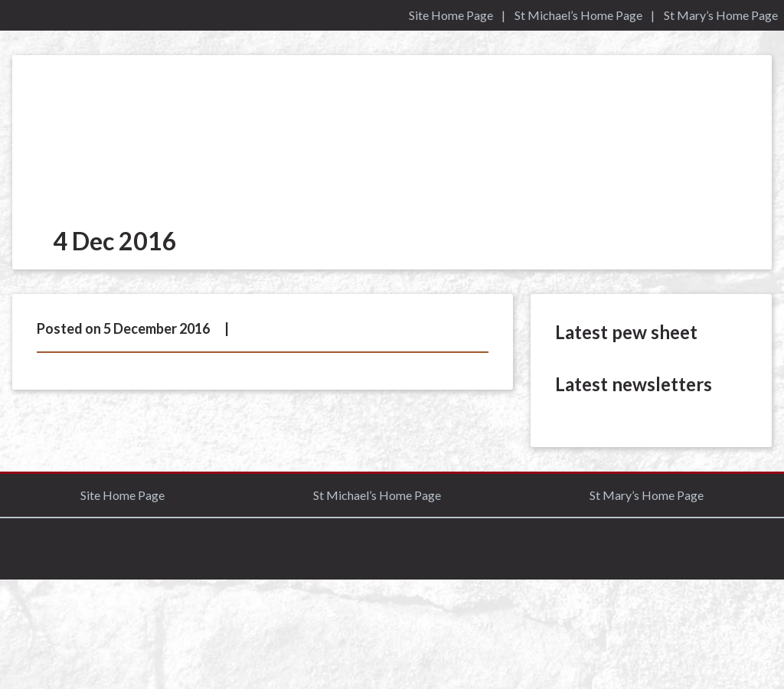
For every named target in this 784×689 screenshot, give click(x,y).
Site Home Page (451, 15)
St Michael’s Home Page (578, 15)
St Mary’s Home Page (721, 15)
